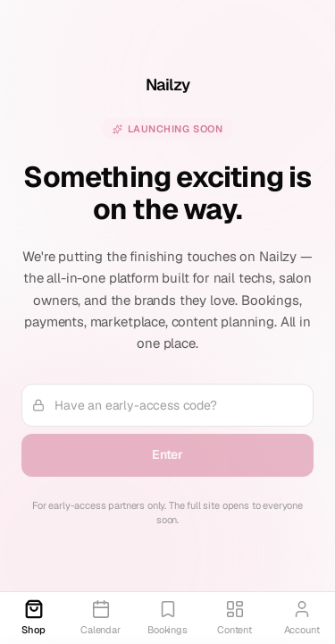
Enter (167, 454)
